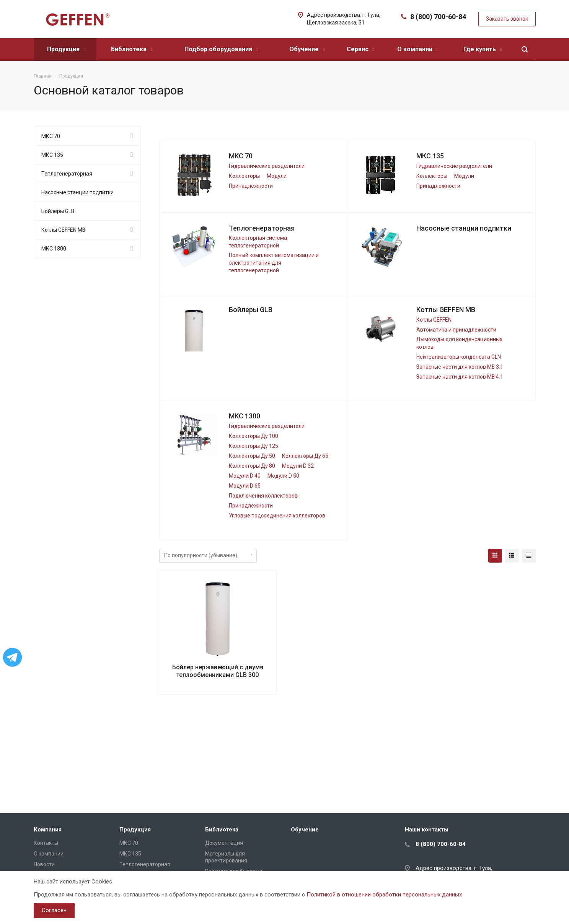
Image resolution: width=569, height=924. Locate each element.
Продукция (66, 49)
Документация (224, 843)
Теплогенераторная (262, 228)
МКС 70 (241, 156)
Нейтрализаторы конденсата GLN (459, 357)
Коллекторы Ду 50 (252, 456)
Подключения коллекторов (263, 496)
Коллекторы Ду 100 (254, 436)
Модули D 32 (298, 466)
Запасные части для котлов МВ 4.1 (460, 377)
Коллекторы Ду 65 (305, 456)
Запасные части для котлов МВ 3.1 (460, 367)
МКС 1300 (245, 416)
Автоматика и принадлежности (456, 330)
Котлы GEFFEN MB (446, 310)
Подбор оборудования (221, 49)
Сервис (360, 49)
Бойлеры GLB (251, 310)
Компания (48, 830)
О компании (418, 49)
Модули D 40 (245, 476)
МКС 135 (430, 156)
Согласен (54, 910)
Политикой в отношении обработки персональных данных (384, 895)
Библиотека (132, 49)
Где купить (483, 49)
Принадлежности (251, 186)
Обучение (307, 49)
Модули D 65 (245, 486)
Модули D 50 (283, 476)
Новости (44, 864)
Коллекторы (244, 176)
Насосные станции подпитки (464, 228)
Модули (277, 176)
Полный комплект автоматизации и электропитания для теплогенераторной (274, 263)
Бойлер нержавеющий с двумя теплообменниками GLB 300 (218, 671)
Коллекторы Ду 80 (252, 466)
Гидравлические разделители (267, 166)
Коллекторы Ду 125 (254, 446)
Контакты (46, 843)
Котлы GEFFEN (434, 320)
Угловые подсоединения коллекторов (277, 516)
